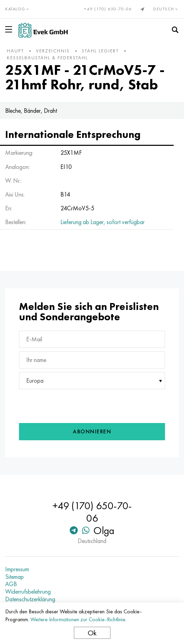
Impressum (17, 569)
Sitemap (14, 577)
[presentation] (65, 404)
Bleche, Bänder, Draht (31, 110)
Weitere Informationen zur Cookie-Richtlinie (78, 619)
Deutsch (166, 9)
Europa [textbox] (35, 380)
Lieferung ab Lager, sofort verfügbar (103, 222)
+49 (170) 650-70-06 (108, 9)
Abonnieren (92, 431)
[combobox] (92, 381)
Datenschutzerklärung (30, 599)
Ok (92, 633)
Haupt (15, 51)
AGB (11, 584)
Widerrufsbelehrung (28, 592)
